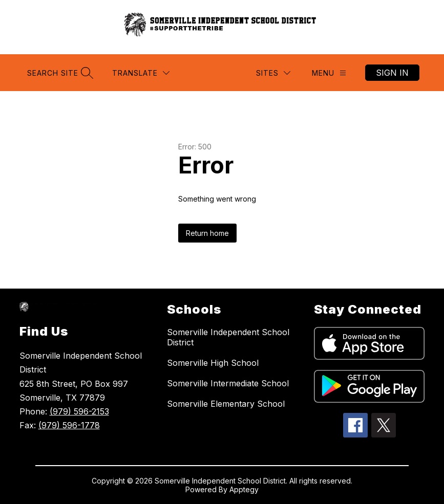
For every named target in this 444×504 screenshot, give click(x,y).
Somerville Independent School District (228, 337)
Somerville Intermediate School (228, 383)
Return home (207, 233)
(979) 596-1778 (69, 425)
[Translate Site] (141, 73)
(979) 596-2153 (79, 411)
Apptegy (244, 489)
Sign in (392, 73)
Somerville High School (213, 363)
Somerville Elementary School (226, 404)
